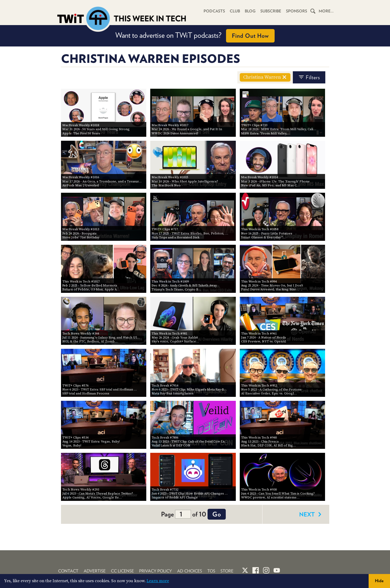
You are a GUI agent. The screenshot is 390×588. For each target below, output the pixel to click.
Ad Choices (190, 571)
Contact (68, 571)
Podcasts (214, 11)
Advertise (95, 571)
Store (227, 571)
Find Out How (250, 36)
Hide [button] (379, 581)
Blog (250, 11)
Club (235, 11)
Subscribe (271, 11)
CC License (122, 571)
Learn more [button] (158, 581)
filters (309, 77)
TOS (211, 571)
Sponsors (297, 11)
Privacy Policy (156, 571)
